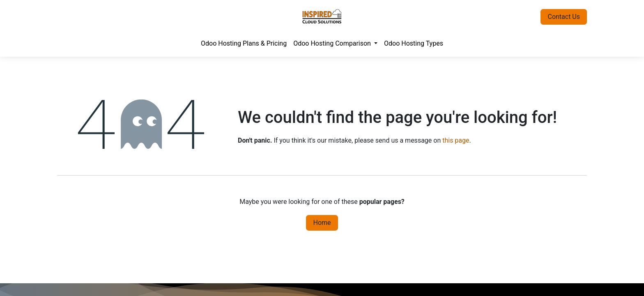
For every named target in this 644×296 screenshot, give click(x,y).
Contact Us (564, 17)
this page (456, 140)
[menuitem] (244, 44)
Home (322, 223)
